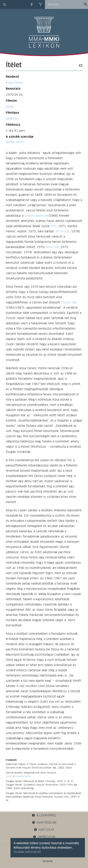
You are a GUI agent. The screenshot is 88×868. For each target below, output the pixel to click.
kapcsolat (44, 830)
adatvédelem (44, 823)
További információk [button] (27, 852)
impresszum (44, 837)
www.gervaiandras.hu (18, 776)
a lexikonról (44, 815)
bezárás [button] (48, 861)
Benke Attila (15, 142)
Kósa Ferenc (15, 83)
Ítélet (10, 107)
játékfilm (12, 119)
